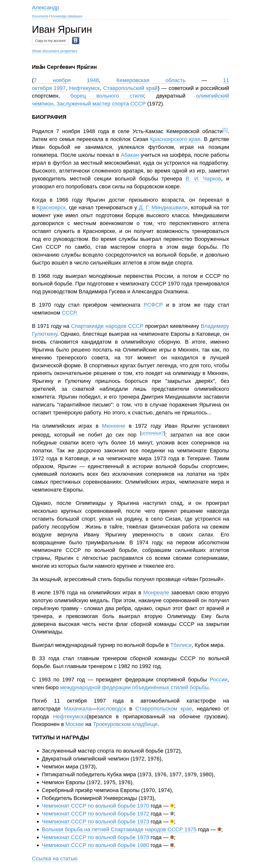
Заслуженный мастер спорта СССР (101, 104)
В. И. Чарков (203, 179)
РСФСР (153, 305)
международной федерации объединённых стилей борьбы (134, 687)
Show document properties (55, 51)
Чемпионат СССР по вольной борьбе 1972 (96, 814)
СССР (69, 313)
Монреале (156, 593)
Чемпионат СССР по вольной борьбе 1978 (96, 837)
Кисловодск (111, 709)
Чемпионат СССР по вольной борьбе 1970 (96, 806)
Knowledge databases (67, 16)
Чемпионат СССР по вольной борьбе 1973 (96, 822)
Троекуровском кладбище (125, 724)
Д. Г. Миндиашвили (163, 207)
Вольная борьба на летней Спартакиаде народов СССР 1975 (119, 829)
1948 (93, 80)
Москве (75, 724)
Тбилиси (181, 645)
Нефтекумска (70, 717)
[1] (225, 130)
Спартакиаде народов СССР (107, 326)
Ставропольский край (130, 88)
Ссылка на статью (55, 859)
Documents (40, 16)
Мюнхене (114, 426)
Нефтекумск (84, 88)
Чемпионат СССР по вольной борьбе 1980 (96, 845)
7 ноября (52, 80)
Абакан (130, 155)
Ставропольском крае (164, 709)
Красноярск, (52, 207)
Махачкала (78, 709)
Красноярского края (175, 139)
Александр (46, 8)
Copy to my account (51, 41)
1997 (60, 88)
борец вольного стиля (107, 96)
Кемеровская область (151, 80)
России (219, 680)
